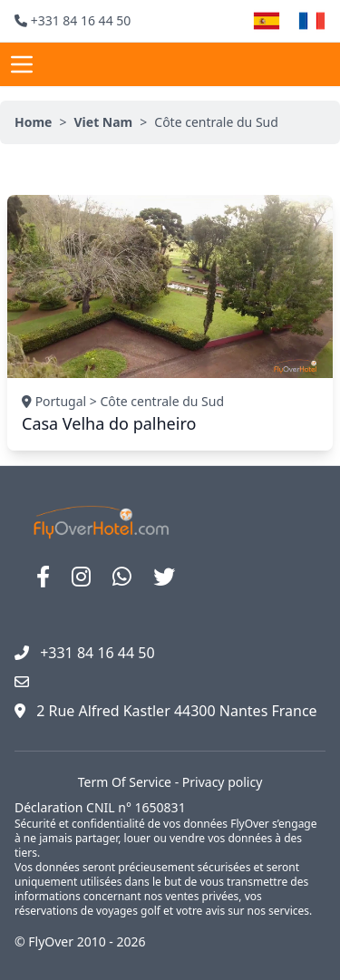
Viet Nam (103, 122)
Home (33, 122)
